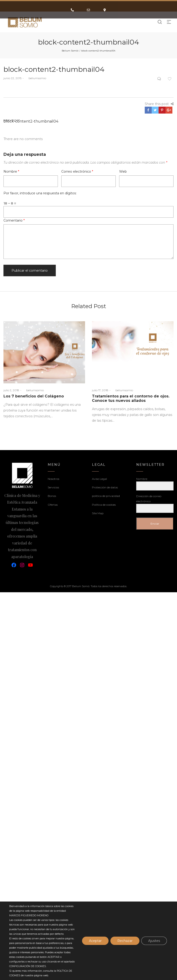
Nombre (11, 171)
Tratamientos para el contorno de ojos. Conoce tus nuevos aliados (131, 398)
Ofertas (53, 505)
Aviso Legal (99, 479)
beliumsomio (35, 78)
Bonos (52, 496)
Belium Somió (70, 51)
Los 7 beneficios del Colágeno (34, 396)
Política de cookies (104, 505)
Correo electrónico (77, 171)
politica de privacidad (106, 496)
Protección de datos (105, 487)
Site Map (98, 513)
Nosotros (53, 479)
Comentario (14, 220)
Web (123, 171)
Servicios (53, 487)
